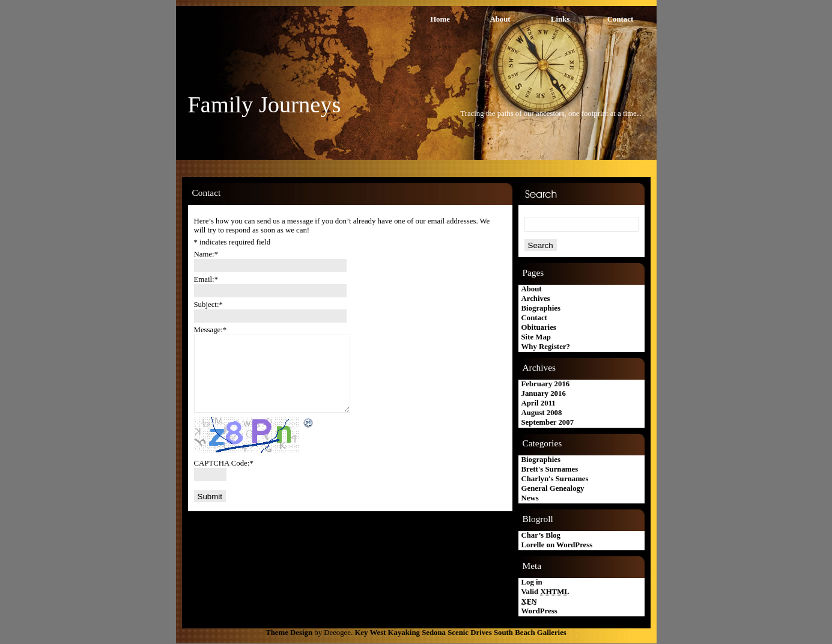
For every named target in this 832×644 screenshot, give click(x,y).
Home (440, 19)
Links (560, 19)
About (500, 19)
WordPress (539, 611)
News (530, 498)
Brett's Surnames (550, 469)
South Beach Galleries (530, 633)
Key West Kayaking (387, 633)
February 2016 (546, 384)
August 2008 (542, 413)
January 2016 (544, 393)
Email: (206, 279)
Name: (206, 254)
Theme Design (289, 633)
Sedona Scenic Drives (457, 633)
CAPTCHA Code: (224, 463)
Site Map (536, 337)
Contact (620, 19)
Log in (532, 582)
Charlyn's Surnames (555, 479)
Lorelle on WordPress (557, 545)
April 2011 (539, 403)
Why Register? (546, 347)
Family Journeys (265, 105)
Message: (211, 330)
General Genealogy (553, 488)
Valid (545, 592)
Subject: (208, 305)
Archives (536, 299)
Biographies (541, 308)
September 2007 (548, 422)
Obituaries (539, 327)
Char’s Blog (541, 535)
